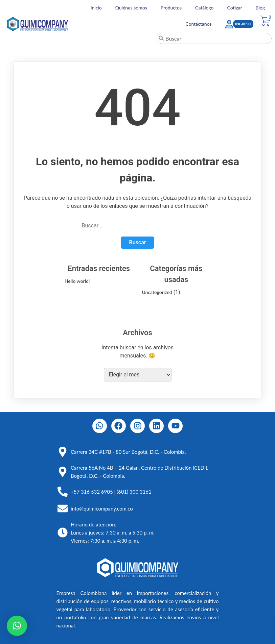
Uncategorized (157, 292)
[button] (17, 626)
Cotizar (235, 8)
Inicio (96, 8)
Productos (171, 8)
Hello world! (77, 281)
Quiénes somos (131, 8)
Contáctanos (198, 24)
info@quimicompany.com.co (102, 509)
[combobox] (214, 38)
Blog (260, 8)
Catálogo (204, 8)
